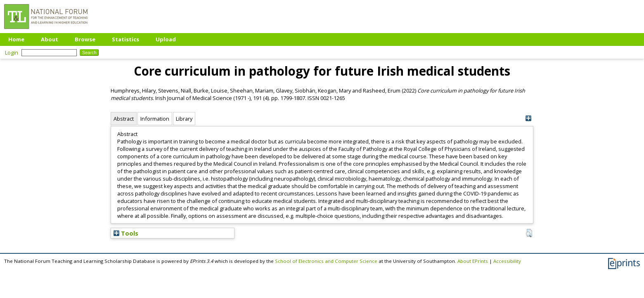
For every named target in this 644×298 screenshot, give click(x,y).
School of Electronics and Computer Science (326, 261)
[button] (529, 233)
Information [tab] (155, 119)
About (50, 39)
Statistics (125, 39)
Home (16, 39)
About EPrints (473, 261)
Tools (126, 233)
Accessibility (507, 261)
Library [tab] (184, 119)
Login (12, 52)
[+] (528, 118)
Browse (85, 39)
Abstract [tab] (124, 119)
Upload (166, 39)
